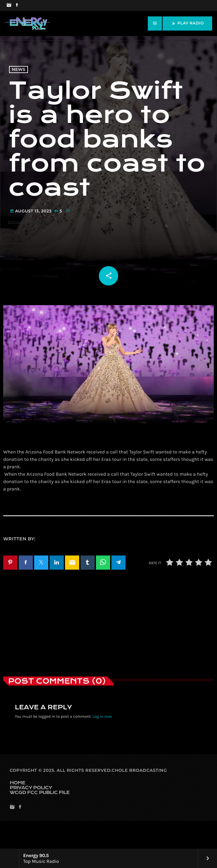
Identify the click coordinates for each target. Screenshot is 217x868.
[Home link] (27, 23)
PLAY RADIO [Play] (187, 23)
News (19, 84)
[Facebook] (17, 5)
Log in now (102, 744)
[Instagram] (9, 5)
